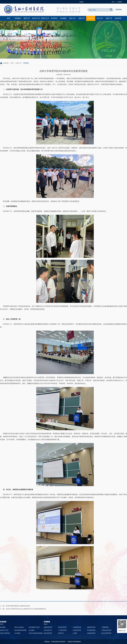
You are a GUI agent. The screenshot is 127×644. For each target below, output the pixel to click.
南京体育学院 (48, 633)
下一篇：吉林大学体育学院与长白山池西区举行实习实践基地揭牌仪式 (23, 609)
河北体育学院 (91, 630)
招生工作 (72, 18)
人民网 (75, 633)
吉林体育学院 (91, 633)
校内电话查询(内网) (20, 630)
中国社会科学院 (106, 630)
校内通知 (3, 627)
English (120, 2)
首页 (9, 18)
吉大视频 (17, 633)
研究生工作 (45, 18)
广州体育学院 (62, 630)
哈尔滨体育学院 (106, 633)
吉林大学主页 (4, 630)
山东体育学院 (77, 630)
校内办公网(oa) (19, 627)
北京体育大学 (48, 630)
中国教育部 (105, 627)
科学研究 (54, 18)
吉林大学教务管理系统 (36, 633)
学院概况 (18, 18)
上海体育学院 (77, 627)
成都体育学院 (91, 627)
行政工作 (91, 18)
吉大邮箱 (32, 630)
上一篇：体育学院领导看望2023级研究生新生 (15, 606)
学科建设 (63, 18)
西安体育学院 (62, 627)
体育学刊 (61, 633)
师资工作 (27, 18)
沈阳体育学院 (48, 627)
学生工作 (100, 18)
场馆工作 (109, 18)
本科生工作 (36, 18)
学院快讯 (26, 63)
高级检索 (119, 9)
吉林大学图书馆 (5, 633)
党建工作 (82, 18)
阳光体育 (118, 18)
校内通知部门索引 (34, 627)
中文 (113, 2)
